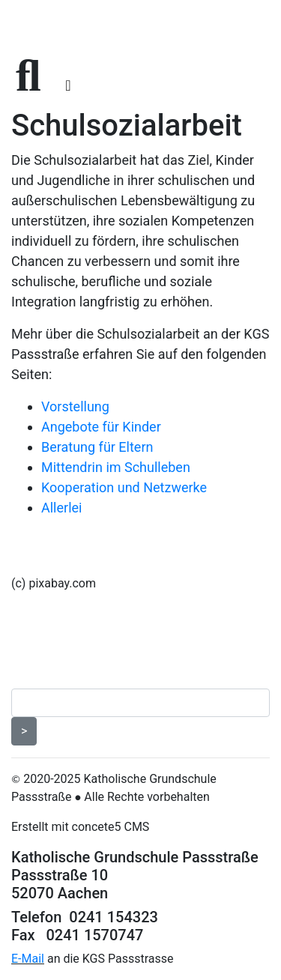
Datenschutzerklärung (85, 614)
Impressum (49, 638)
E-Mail (28, 959)
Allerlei (61, 508)
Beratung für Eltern (97, 447)
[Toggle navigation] (68, 85)
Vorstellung (75, 406)
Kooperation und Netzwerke (124, 487)
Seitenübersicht (64, 662)
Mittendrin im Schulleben (116, 467)
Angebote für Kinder (101, 427)
